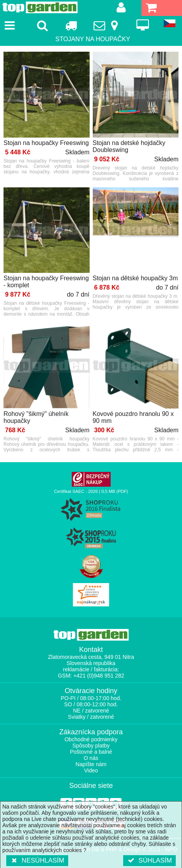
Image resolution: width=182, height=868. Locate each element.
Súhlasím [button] (149, 860)
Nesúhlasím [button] (37, 860)
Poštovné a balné (91, 752)
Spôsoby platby (91, 746)
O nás (91, 758)
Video (91, 770)
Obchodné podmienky (91, 739)
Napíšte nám (91, 764)
